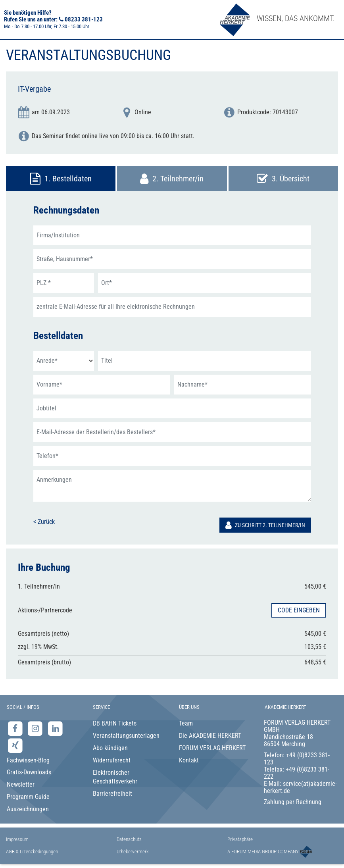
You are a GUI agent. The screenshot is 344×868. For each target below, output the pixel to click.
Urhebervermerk (133, 852)
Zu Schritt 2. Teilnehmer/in (265, 525)
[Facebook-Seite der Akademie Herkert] (16, 728)
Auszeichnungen (28, 809)
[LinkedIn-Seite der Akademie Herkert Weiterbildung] (55, 728)
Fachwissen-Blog (28, 760)
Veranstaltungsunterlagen (126, 736)
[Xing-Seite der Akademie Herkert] (15, 745)
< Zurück (44, 522)
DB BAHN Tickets (115, 723)
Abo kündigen (110, 748)
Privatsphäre (240, 839)
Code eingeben (299, 610)
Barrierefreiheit (112, 794)
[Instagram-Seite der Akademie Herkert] (36, 728)
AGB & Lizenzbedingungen (32, 852)
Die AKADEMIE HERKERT (210, 736)
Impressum (17, 839)
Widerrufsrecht (112, 760)
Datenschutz (129, 839)
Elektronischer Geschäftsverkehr (115, 777)
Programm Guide (28, 797)
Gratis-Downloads (29, 772)
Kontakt (189, 760)
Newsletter (21, 784)
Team (186, 723)
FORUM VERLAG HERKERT (212, 748)
